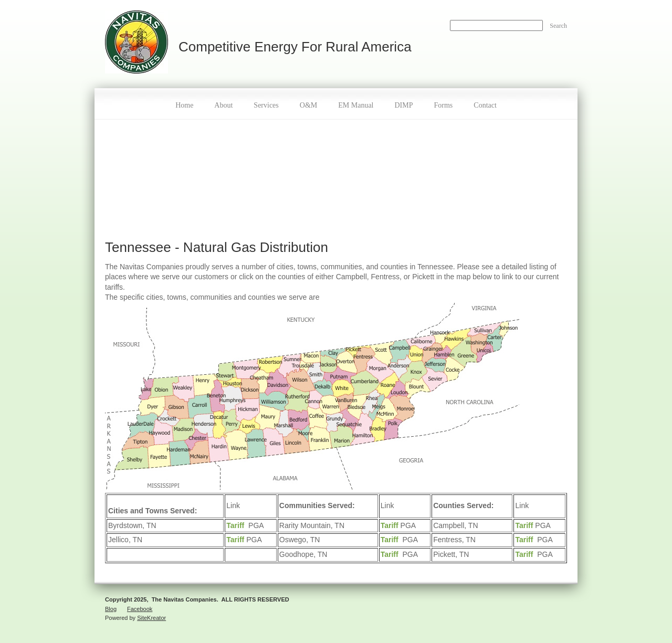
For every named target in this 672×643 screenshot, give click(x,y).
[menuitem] (184, 104)
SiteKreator (151, 618)
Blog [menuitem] (111, 609)
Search (558, 26)
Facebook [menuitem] (140, 609)
